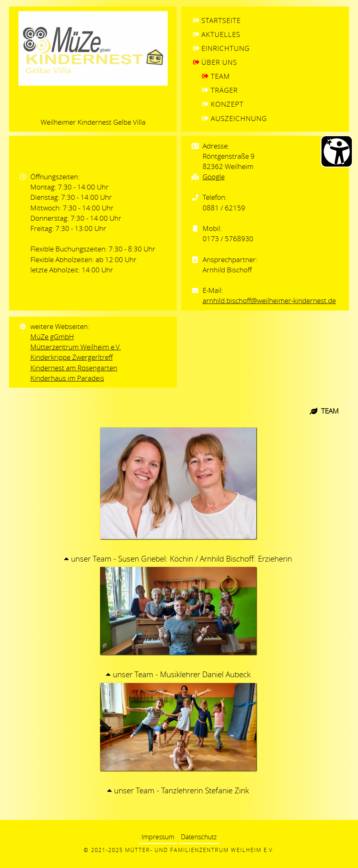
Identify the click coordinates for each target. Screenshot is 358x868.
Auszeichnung (239, 118)
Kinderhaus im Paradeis (67, 378)
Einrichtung (226, 48)
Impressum (158, 837)
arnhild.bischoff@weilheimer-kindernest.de (269, 300)
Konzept (227, 104)
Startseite (221, 20)
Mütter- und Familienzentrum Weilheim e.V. (200, 850)
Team (220, 76)
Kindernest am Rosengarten (74, 368)
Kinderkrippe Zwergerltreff (72, 357)
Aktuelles (221, 34)
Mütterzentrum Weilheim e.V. (76, 347)
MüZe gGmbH (52, 337)
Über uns (219, 62)
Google (214, 177)
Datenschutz (199, 837)
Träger (224, 90)
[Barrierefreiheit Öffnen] (337, 151)
